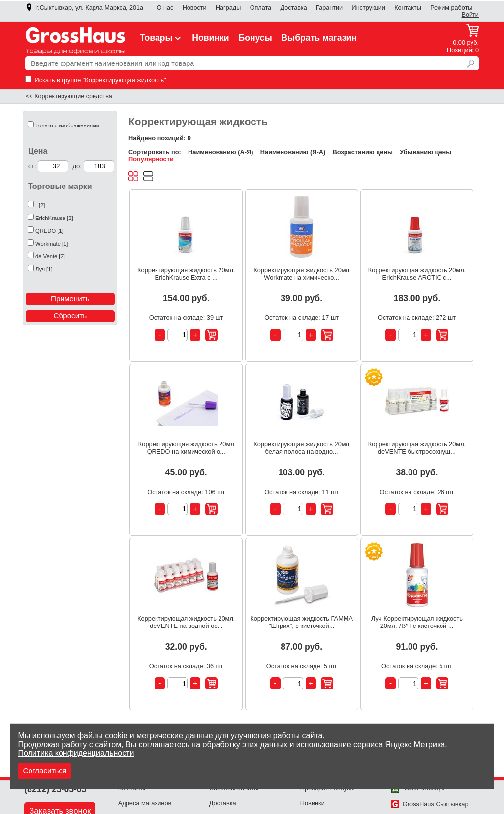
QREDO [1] (49, 231)
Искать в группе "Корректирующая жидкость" (96, 80)
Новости (195, 8)
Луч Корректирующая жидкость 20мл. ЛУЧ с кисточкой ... (417, 622)
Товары (161, 38)
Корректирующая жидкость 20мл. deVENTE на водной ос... (186, 622)
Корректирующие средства (73, 96)
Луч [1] (44, 269)
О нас (165, 8)
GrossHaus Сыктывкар (430, 804)
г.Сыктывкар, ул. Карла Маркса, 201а (84, 8)
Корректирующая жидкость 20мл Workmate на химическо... (301, 274)
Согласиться (45, 770)
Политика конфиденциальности (76, 753)
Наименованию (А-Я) (220, 152)
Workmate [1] (52, 244)
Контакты (408, 8)
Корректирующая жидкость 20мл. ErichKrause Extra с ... (186, 274)
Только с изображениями (67, 125)
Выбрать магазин (319, 38)
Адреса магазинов (145, 803)
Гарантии (329, 8)
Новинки (210, 38)
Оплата (261, 8)
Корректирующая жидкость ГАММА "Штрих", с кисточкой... (301, 622)
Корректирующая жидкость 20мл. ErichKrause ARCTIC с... (417, 274)
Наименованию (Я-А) (293, 152)
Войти (470, 15)
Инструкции (369, 8)
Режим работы (451, 8)
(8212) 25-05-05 (55, 789)
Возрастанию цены (363, 152)
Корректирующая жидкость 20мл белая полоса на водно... (301, 448)
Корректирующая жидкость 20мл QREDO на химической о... (186, 448)
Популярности (151, 159)
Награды (228, 8)
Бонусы (255, 38)
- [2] (40, 205)
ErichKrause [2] (54, 218)
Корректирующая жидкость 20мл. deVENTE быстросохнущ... (417, 448)
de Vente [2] (50, 256)
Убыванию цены (425, 152)
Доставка (293, 8)
